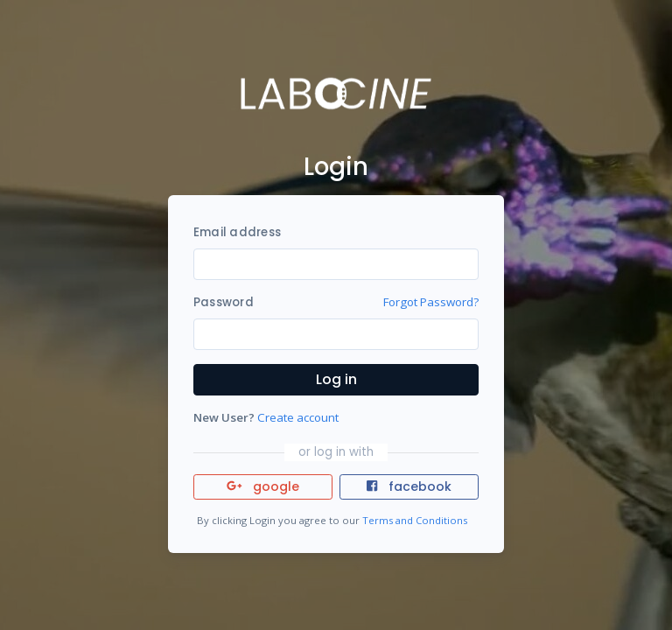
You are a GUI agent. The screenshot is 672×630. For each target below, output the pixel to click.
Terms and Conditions (415, 520)
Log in (336, 379)
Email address (237, 232)
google (263, 486)
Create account (298, 417)
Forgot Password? (431, 302)
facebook (409, 486)
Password (224, 302)
